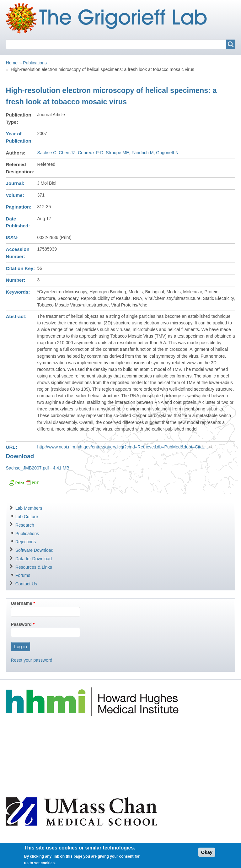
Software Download (35, 550)
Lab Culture (27, 517)
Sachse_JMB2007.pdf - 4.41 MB (38, 468)
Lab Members (29, 508)
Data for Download (34, 559)
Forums (23, 575)
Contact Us (26, 584)
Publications (35, 63)
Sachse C (47, 153)
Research (25, 525)
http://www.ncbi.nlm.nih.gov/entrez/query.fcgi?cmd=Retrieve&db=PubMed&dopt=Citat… (125, 447)
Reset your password (32, 660)
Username (22, 603)
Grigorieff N (167, 153)
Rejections (26, 542)
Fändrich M (142, 153)
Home (12, 63)
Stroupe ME (117, 153)
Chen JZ (67, 153)
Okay (207, 855)
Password (21, 624)
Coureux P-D (91, 153)
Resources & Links (34, 567)
